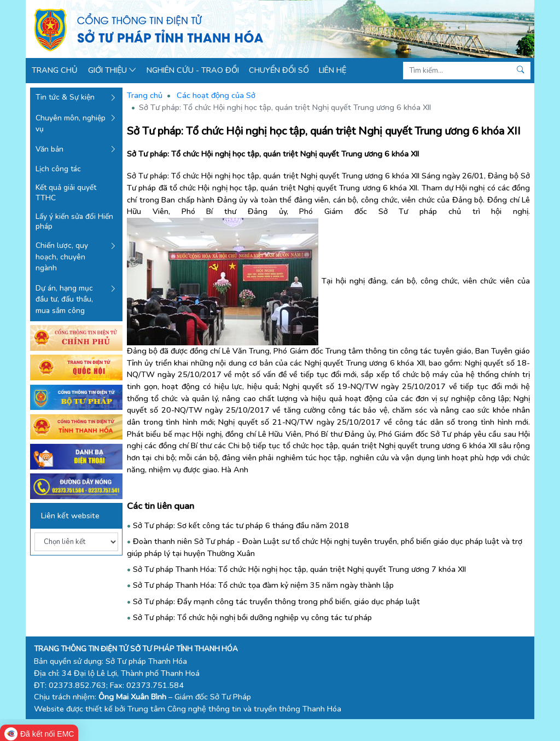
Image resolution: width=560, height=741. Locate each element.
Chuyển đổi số (279, 70)
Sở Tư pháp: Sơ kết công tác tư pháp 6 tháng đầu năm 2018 (241, 525)
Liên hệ (332, 70)
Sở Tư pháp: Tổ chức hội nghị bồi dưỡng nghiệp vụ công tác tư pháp (252, 617)
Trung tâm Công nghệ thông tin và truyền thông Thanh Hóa (234, 709)
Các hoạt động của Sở (216, 95)
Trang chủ (55, 70)
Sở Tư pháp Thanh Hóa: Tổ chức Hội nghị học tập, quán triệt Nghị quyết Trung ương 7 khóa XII (299, 569)
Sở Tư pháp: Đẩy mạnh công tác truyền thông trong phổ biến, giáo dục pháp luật (276, 601)
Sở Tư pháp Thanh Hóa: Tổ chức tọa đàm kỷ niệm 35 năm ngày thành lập (263, 585)
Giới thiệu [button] (112, 70)
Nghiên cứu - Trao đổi (193, 70)
